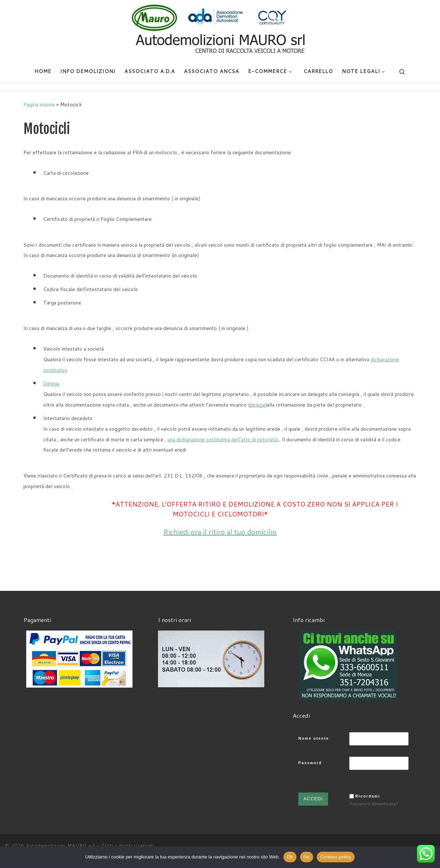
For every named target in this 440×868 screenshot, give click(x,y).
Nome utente (314, 738)
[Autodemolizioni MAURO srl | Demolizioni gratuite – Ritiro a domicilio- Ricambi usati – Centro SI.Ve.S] (220, 30)
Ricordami (368, 796)
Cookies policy (336, 857)
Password (310, 763)
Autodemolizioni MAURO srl (60, 846)
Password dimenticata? (374, 803)
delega (257, 405)
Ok (290, 857)
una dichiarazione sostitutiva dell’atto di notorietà (223, 439)
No (307, 857)
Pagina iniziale (39, 104)
